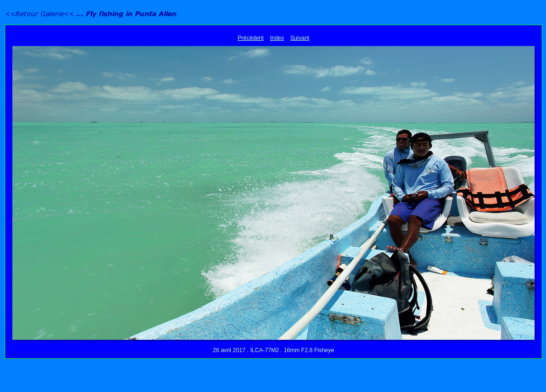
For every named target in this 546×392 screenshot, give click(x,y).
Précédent (251, 38)
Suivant (300, 38)
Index (277, 38)
